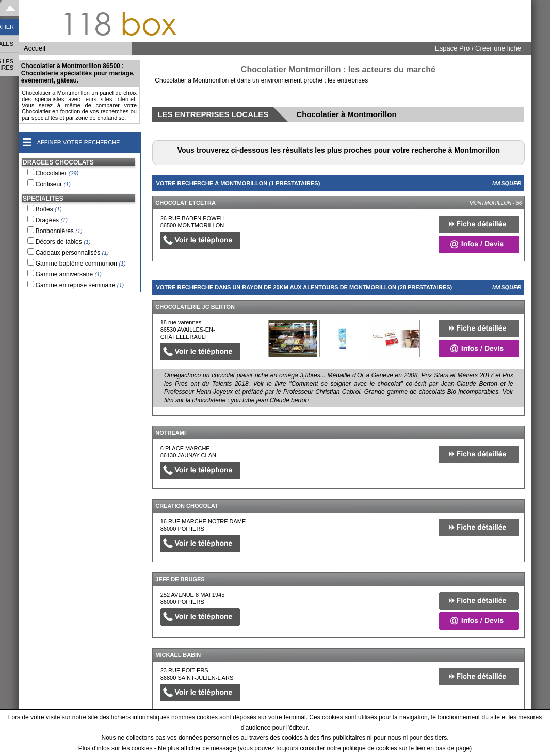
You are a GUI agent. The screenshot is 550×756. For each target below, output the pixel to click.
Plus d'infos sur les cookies (116, 748)
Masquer (507, 183)
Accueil (35, 48)
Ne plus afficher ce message (197, 748)
